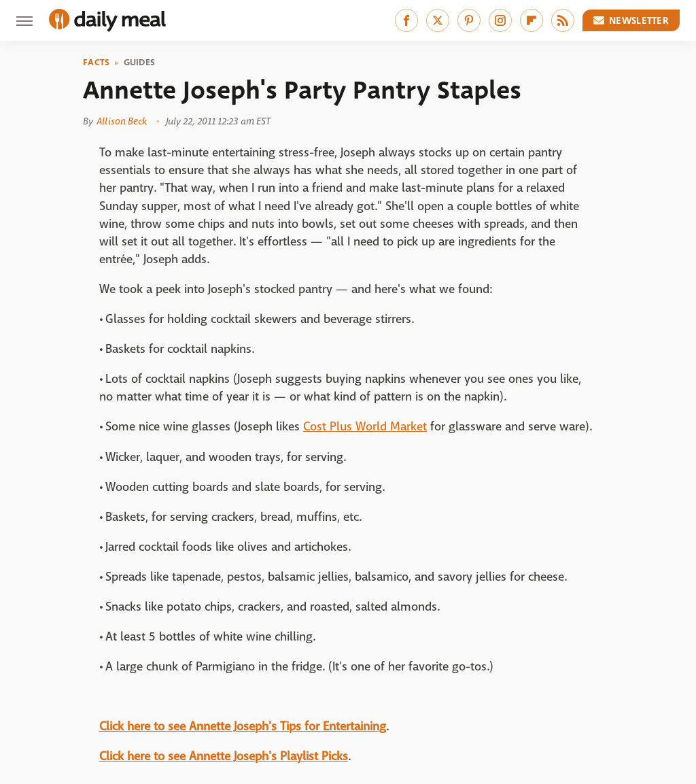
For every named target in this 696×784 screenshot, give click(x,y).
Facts (97, 63)
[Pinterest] (469, 20)
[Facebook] (406, 20)
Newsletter (631, 20)
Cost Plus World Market (365, 427)
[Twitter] (438, 20)
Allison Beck (122, 121)
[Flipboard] (532, 20)
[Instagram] (500, 20)
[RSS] (563, 20)
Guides (140, 63)
